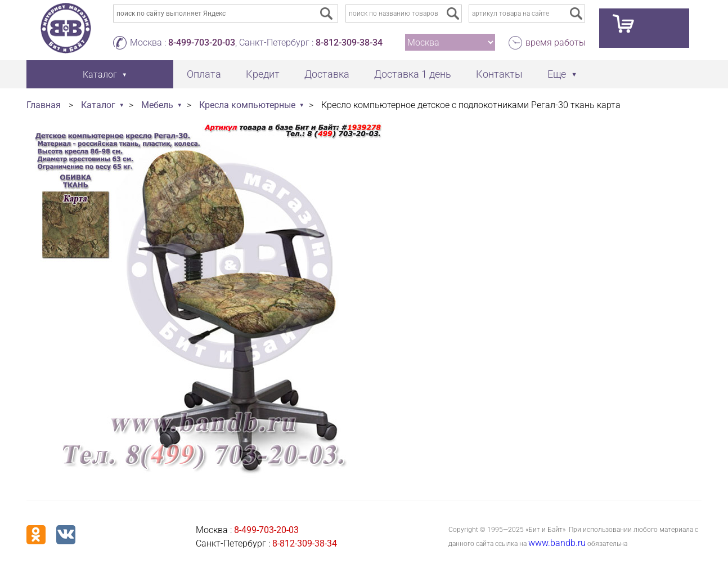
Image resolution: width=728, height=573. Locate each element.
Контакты (499, 74)
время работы (556, 42)
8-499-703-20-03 (202, 42)
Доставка (327, 74)
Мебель (157, 105)
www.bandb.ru (557, 543)
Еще (557, 74)
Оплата (204, 74)
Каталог (98, 105)
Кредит (263, 74)
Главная (44, 105)
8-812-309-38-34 (349, 42)
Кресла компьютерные (247, 105)
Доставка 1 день (413, 74)
